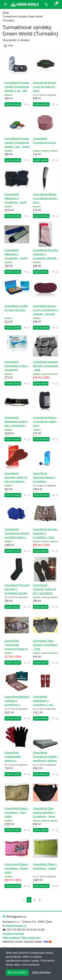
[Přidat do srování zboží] (28, 105)
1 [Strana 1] (29, 900)
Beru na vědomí (17, 972)
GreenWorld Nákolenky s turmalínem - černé (16, 198)
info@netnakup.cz (16, 926)
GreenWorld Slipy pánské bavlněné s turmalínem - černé (44, 812)
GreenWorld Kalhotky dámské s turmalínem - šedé (46, 366)
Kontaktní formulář (13, 934)
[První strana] (23, 900)
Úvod (6, 13)
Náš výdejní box (31, 938)
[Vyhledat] (46, 4)
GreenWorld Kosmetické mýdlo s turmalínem (16, 366)
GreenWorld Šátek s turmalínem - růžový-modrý (17, 868)
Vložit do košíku (13, 104)
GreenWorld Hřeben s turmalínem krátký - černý (45, 422)
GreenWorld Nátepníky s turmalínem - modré (16, 254)
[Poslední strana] (39, 900)
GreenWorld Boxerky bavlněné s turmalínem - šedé (45, 533)
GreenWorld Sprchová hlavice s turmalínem (44, 477)
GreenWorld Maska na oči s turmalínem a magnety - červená (46, 310)
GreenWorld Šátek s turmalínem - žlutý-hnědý (16, 812)
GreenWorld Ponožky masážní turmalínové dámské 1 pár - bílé (17, 87)
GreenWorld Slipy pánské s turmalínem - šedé (45, 645)
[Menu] (5, 4)
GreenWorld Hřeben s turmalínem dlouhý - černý (46, 198)
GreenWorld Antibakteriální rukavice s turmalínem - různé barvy (16, 761)
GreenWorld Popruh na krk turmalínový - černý (45, 87)
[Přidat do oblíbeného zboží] (25, 105)
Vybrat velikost (41, 160)
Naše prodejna (11, 938)
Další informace (41, 972)
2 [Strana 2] (34, 900)
